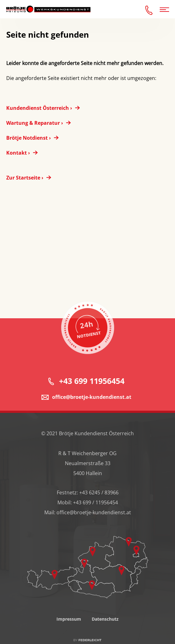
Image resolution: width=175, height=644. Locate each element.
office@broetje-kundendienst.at (92, 401)
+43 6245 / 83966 (99, 497)
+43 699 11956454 (92, 385)
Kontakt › (18, 153)
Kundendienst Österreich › (39, 108)
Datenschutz (105, 623)
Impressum (69, 623)
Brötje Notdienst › (29, 138)
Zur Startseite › (25, 178)
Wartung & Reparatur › (35, 123)
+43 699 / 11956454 (95, 507)
